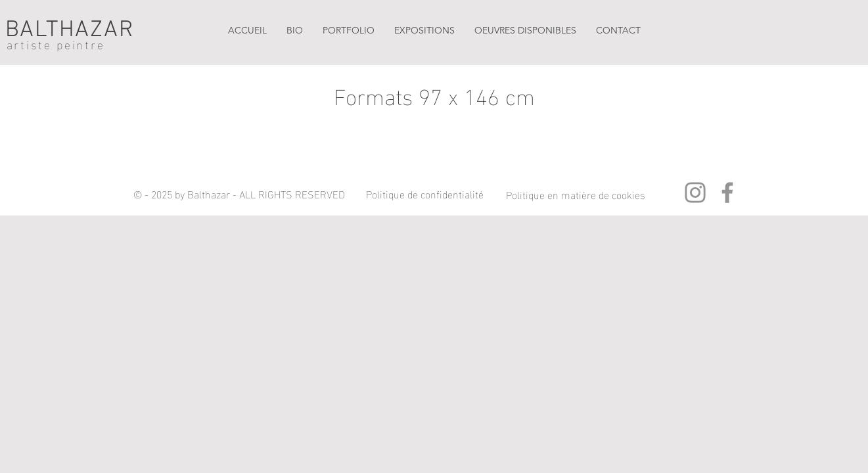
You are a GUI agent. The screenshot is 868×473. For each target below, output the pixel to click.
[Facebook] (727, 192)
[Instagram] (695, 192)
